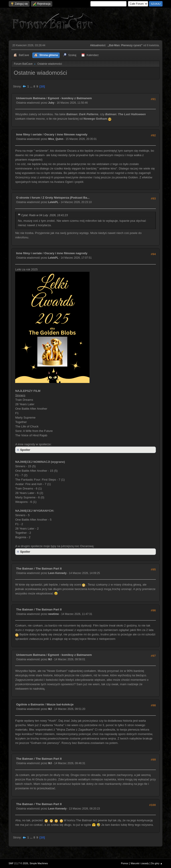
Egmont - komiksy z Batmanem (70, 98)
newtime (53, 614)
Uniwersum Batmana (31, 98)
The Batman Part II (49, 569)
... (32, 86)
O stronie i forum (28, 198)
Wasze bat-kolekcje (60, 704)
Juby (51, 103)
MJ (50, 659)
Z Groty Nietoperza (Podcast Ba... (66, 198)
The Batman (24, 569)
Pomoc (125, 863)
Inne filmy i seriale (29, 134)
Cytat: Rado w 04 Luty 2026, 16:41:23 (44, 215)
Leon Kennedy (57, 573)
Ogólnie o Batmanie (30, 704)
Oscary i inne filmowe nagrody (66, 134)
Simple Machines (39, 863)
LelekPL (53, 202)
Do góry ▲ (157, 863)
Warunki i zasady (140, 863)
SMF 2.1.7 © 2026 (18, 863)
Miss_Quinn (56, 139)
